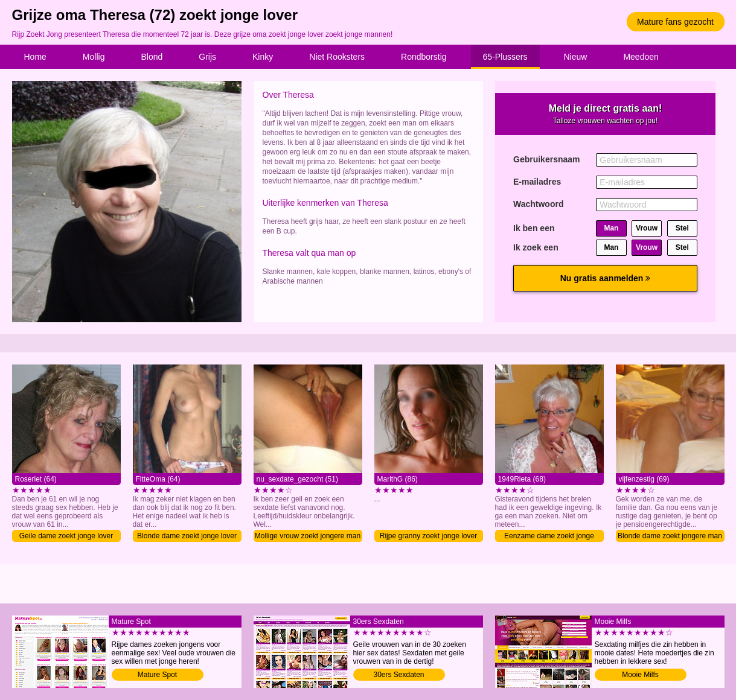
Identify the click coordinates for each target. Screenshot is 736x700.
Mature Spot (157, 675)
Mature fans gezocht (675, 22)
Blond (152, 57)
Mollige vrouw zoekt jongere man (308, 536)
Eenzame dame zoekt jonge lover (549, 537)
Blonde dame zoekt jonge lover (187, 536)
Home (35, 57)
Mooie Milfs (640, 675)
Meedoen (641, 57)
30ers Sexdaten (398, 675)
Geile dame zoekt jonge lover (66, 536)
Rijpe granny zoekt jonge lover (428, 536)
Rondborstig (424, 57)
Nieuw (576, 57)
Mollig (94, 57)
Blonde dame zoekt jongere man (670, 536)
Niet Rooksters (337, 57)
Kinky (263, 57)
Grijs (207, 57)
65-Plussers (505, 57)
